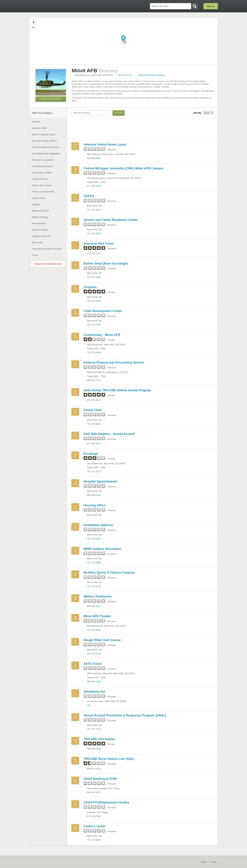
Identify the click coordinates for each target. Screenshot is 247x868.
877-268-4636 (94, 186)
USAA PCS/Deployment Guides (106, 802)
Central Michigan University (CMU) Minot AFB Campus (123, 168)
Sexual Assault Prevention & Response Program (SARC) (125, 715)
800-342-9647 (94, 606)
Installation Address (98, 525)
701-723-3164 (94, 654)
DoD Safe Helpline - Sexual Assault (109, 434)
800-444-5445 (94, 749)
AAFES (89, 196)
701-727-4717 (94, 210)
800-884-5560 (94, 158)
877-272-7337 (94, 253)
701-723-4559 (94, 352)
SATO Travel (93, 664)
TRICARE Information (99, 739)
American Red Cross (99, 244)
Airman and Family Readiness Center (111, 220)
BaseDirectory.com (54, 6)
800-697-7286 (94, 682)
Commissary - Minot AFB (102, 335)
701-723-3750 (94, 325)
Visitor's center (95, 826)
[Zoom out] (34, 27)
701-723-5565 (94, 424)
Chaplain (90, 287)
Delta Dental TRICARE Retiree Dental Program (117, 390)
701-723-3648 (94, 563)
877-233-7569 (94, 816)
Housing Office (95, 505)
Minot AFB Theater (97, 616)
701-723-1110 (125, 75)
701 (89, 705)
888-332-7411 (94, 380)
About (203, 862)
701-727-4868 (94, 277)
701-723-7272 (94, 729)
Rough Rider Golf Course (102, 640)
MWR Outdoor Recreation (102, 549)
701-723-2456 (94, 301)
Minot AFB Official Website (152, 75)
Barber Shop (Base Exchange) (106, 263)
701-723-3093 (94, 539)
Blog (214, 862)
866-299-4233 (94, 495)
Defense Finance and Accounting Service (114, 363)
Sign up (211, 6)
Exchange (91, 454)
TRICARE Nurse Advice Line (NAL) (109, 759)
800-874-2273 (94, 769)
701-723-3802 (94, 630)
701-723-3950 (94, 234)
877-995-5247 (94, 444)
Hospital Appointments (100, 481)
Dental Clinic (93, 410)
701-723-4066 (94, 840)
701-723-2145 (94, 586)
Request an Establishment (48, 264)
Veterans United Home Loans (105, 145)
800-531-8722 (94, 792)
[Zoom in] (34, 22)
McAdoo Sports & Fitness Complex (109, 573)
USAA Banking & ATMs (100, 779)
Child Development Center (103, 311)
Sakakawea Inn (95, 692)
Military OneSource (98, 596)
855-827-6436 (94, 400)
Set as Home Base (51, 99)
